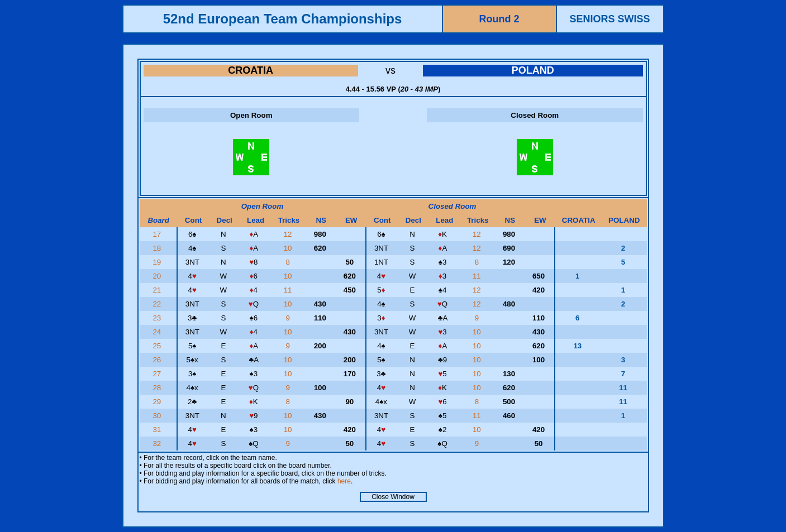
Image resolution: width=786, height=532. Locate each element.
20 (158, 276)
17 (158, 234)
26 (158, 360)
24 (158, 332)
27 (158, 374)
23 (158, 318)
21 (158, 290)
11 (478, 276)
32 (158, 444)
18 (158, 248)
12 (289, 234)
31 (158, 430)
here (344, 481)
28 (158, 388)
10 (289, 248)
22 (158, 304)
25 (158, 346)
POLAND (533, 70)
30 (158, 416)
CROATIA (251, 70)
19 (158, 262)
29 (158, 402)
